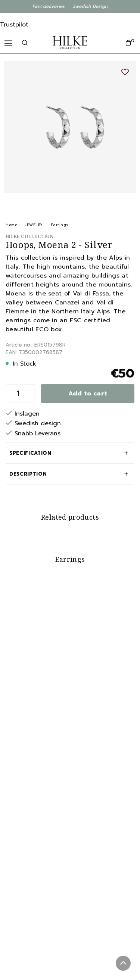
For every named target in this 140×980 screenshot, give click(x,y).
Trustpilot (14, 25)
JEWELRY (34, 225)
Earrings (60, 225)
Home (11, 225)
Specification (30, 453)
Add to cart (88, 394)
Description (28, 474)
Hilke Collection (29, 236)
